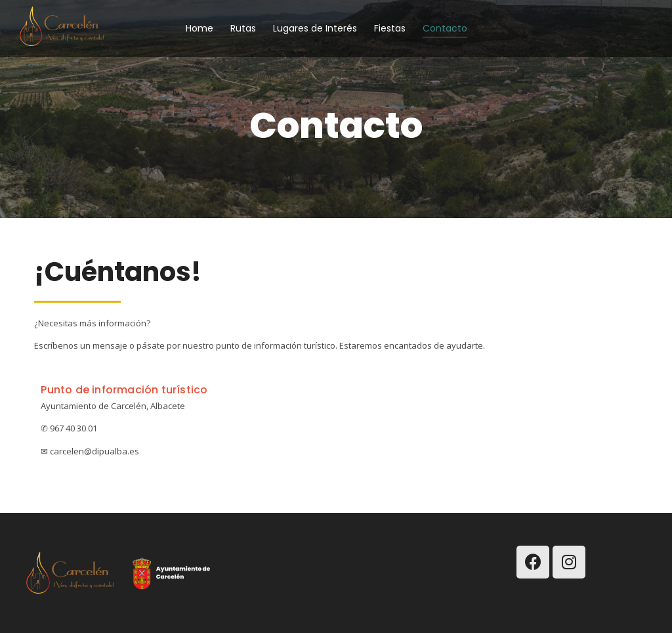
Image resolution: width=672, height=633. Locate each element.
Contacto (445, 28)
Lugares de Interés (315, 28)
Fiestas (390, 28)
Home (199, 28)
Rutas (243, 28)
